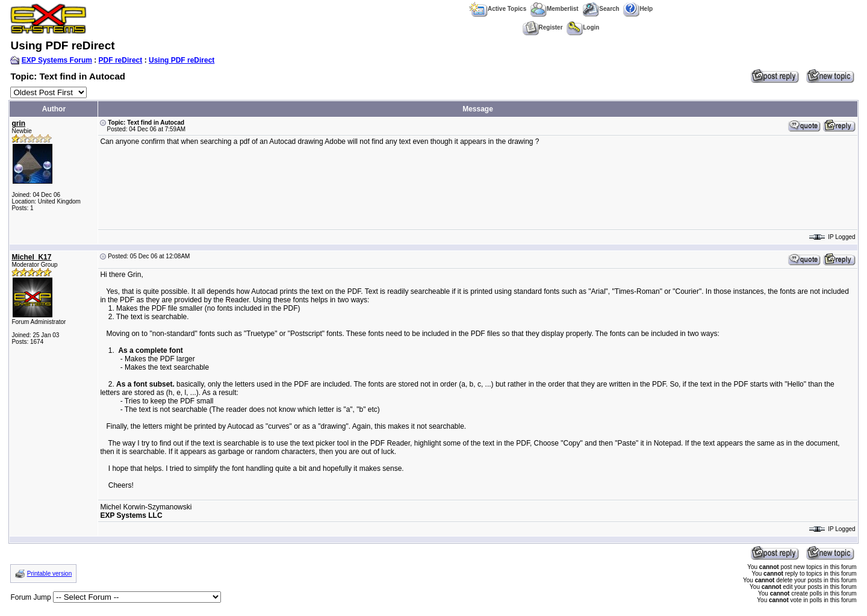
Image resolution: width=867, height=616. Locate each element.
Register (543, 27)
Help (638, 9)
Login (583, 27)
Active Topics (498, 9)
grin (18, 123)
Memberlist (555, 9)
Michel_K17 (31, 257)
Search (601, 9)
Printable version (49, 574)
